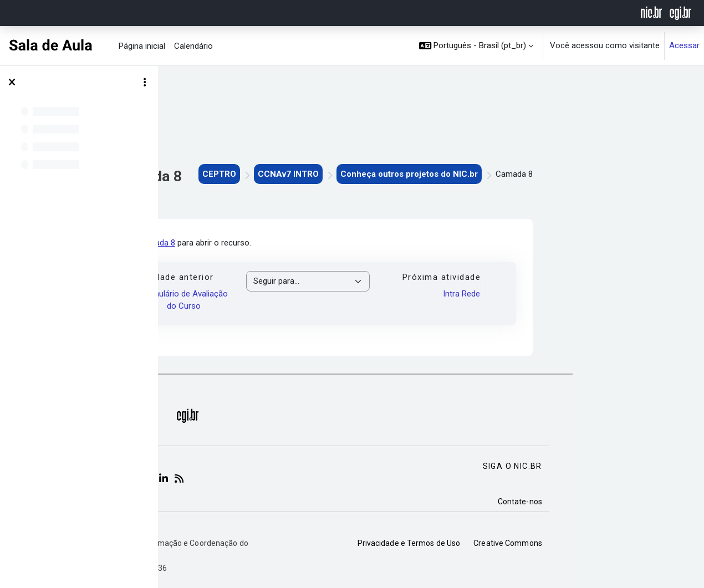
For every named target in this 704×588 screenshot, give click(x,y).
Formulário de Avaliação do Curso (307, 300)
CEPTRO (342, 174)
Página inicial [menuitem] (142, 46)
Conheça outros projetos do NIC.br (532, 174)
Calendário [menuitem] (193, 46)
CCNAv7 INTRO (411, 174)
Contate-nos (643, 502)
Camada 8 (280, 243)
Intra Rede (585, 294)
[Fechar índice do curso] (12, 83)
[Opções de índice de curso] (145, 83)
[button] (476, 46)
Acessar (684, 45)
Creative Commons (631, 543)
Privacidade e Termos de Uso (532, 543)
